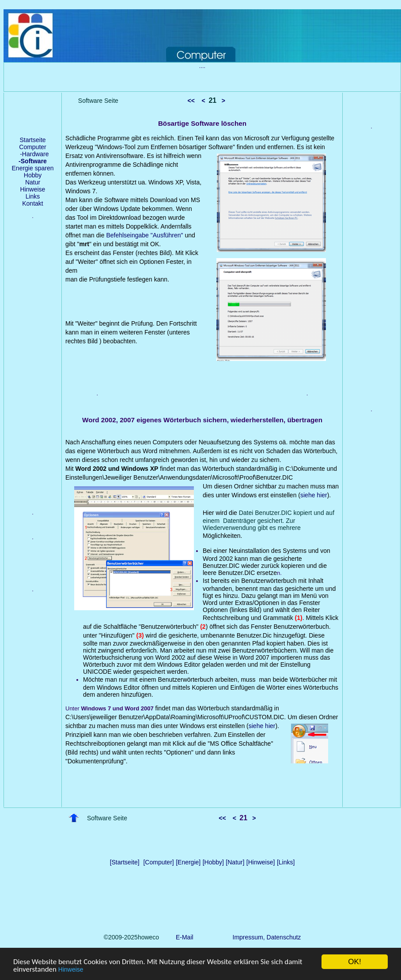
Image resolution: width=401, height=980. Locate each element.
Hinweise (71, 970)
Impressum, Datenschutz (267, 937)
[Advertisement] (33, 371)
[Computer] (158, 862)
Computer (32, 147)
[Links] (286, 862)
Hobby (33, 175)
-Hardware (32, 154)
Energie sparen (33, 168)
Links (33, 196)
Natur (33, 182)
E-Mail (183, 937)
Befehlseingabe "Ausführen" (145, 235)
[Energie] (188, 862)
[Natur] (235, 862)
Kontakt (32, 203)
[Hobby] (213, 862)
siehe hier (314, 495)
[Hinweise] (261, 862)
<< (191, 101)
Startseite (32, 140)
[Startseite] (125, 862)
